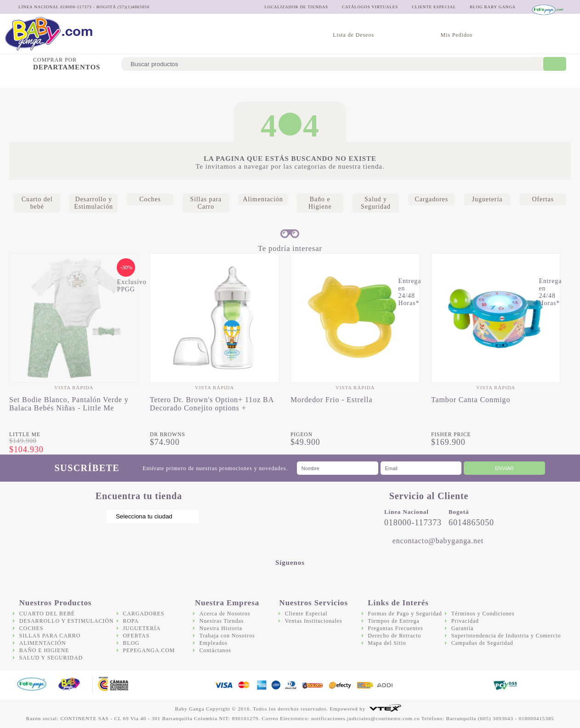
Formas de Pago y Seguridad (405, 614)
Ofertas (547, 81)
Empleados (213, 643)
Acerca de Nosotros (225, 614)
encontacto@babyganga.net (438, 541)
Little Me (25, 435)
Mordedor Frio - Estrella (331, 400)
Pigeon (301, 435)
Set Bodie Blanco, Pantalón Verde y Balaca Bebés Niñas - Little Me (69, 404)
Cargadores (458, 81)
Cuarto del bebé (31, 81)
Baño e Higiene (338, 81)
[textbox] (335, 64)
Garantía (463, 628)
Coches (173, 81)
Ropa (131, 621)
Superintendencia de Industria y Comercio (506, 636)
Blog (131, 643)
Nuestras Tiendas (222, 621)
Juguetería (506, 81)
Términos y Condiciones (483, 614)
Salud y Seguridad (400, 81)
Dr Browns (168, 435)
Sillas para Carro (223, 81)
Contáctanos (215, 650)
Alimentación (283, 81)
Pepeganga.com (149, 650)
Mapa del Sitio (387, 643)
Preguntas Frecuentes (395, 628)
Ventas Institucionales (314, 621)
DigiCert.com (466, 685)
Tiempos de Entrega (393, 621)
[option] (74, 354)
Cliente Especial (306, 614)
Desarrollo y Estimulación (108, 81)
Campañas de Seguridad (482, 643)
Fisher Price (451, 435)
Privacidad (465, 621)
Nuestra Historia (221, 628)
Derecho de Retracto (394, 636)
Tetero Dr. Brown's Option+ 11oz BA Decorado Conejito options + (212, 404)
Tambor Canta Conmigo (471, 400)
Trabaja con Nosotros (227, 636)
